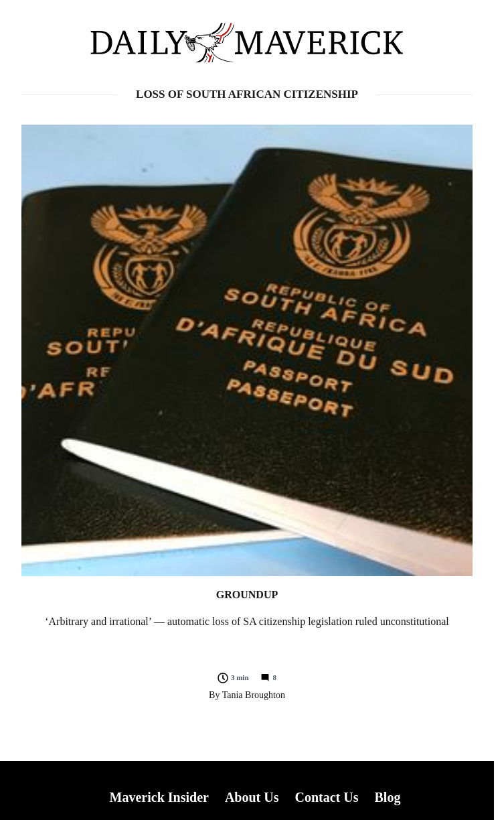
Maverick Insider (159, 797)
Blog (387, 797)
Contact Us (326, 797)
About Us (252, 797)
